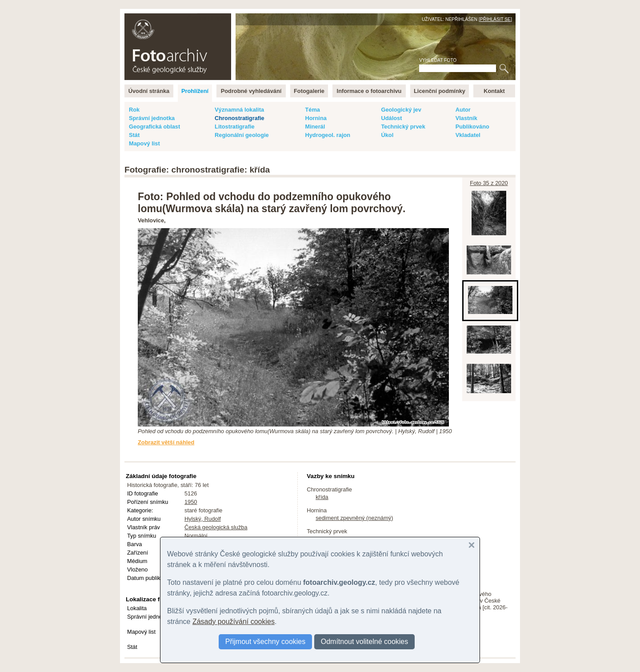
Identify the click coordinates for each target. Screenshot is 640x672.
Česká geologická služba (216, 527)
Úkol (387, 135)
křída (322, 497)
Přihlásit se (495, 19)
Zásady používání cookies (234, 622)
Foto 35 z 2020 (489, 183)
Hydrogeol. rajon (328, 135)
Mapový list (144, 143)
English (220, 18)
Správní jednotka (152, 118)
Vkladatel (468, 135)
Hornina (316, 118)
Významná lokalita (239, 110)
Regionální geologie (242, 135)
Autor (463, 110)
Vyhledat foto (438, 60)
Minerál (315, 127)
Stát (134, 135)
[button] (472, 545)
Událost (391, 118)
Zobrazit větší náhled (166, 442)
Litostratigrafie (235, 127)
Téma (312, 110)
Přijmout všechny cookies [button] (266, 642)
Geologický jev (401, 110)
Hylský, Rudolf (203, 519)
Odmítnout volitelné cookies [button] (365, 642)
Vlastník (466, 118)
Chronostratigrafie (240, 118)
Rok (134, 110)
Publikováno (472, 127)
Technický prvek (403, 127)
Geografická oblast (154, 127)
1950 (191, 502)
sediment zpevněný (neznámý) (354, 518)
